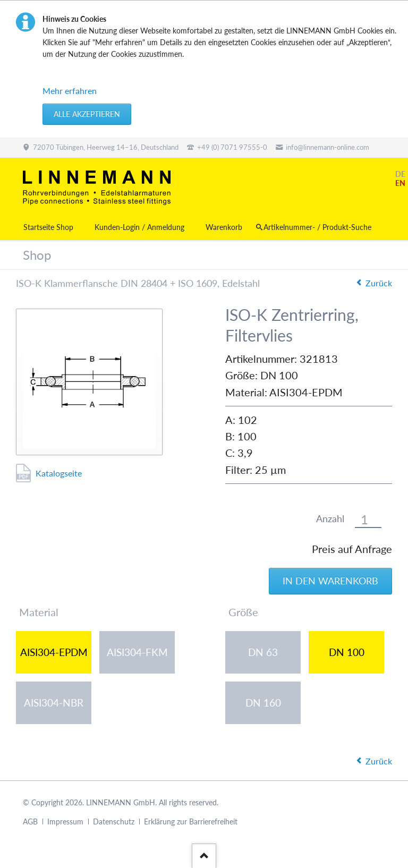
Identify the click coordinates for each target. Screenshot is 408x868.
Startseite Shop (48, 227)
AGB (30, 822)
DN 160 (263, 703)
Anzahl (330, 519)
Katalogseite (59, 473)
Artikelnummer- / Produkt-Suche (317, 227)
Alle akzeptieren (87, 114)
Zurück (379, 283)
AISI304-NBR (54, 703)
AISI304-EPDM (54, 652)
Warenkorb (224, 227)
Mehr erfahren (70, 91)
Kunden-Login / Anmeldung (139, 227)
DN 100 (347, 652)
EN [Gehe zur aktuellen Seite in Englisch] (400, 183)
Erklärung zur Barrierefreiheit (191, 822)
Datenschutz (114, 822)
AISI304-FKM (137, 652)
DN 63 (263, 652)
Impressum (65, 822)
